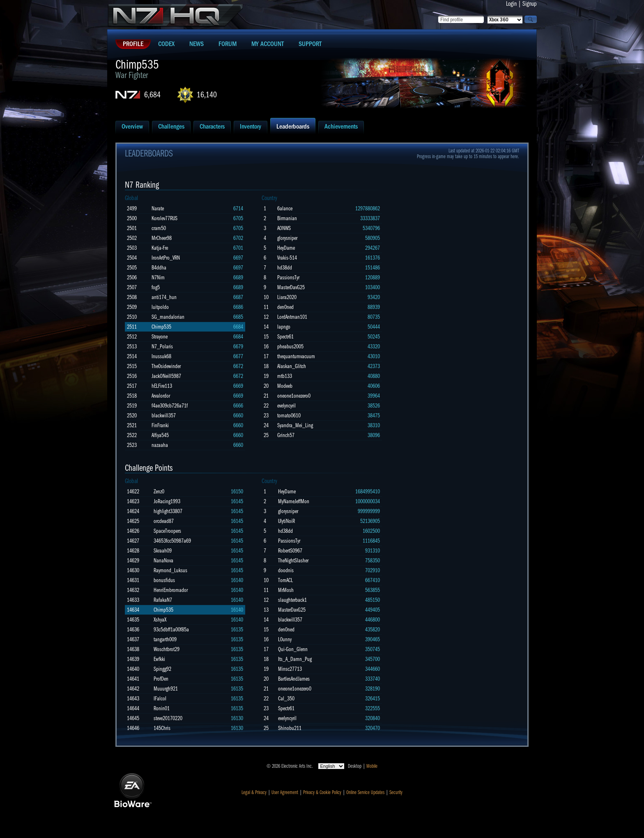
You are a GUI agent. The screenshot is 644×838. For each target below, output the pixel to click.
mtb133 (285, 376)
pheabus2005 (290, 346)
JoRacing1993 (167, 501)
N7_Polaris (162, 346)
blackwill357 (164, 416)
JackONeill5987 (166, 376)
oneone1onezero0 (294, 396)
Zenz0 (159, 492)
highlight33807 (168, 511)
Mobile (372, 766)
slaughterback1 (292, 600)
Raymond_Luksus (170, 570)
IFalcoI (160, 699)
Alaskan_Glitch (292, 366)
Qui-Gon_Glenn (293, 649)
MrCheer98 (162, 238)
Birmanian (287, 218)
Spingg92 (162, 669)
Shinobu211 (290, 728)
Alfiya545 (160, 435)
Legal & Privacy (254, 792)
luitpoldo (160, 307)
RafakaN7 (163, 600)
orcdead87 (164, 521)
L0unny (285, 639)
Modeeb (285, 386)
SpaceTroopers (167, 531)
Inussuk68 (161, 356)
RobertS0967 (290, 551)
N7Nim (158, 277)
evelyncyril (286, 406)
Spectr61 (285, 337)
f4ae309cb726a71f (170, 406)
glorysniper (287, 238)
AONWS (284, 228)
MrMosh (286, 590)
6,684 (152, 95)
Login (511, 4)
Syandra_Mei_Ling (295, 425)
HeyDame (286, 248)
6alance (285, 208)
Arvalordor (161, 396)
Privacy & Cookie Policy (322, 792)
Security (396, 792)
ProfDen (161, 679)
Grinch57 (286, 435)
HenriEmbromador (171, 590)
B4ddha (159, 268)
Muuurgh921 (166, 689)
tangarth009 (165, 639)
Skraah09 (163, 551)
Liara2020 (287, 297)
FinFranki (160, 425)
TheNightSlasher (293, 561)
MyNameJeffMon (294, 501)
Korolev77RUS (164, 218)
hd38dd (285, 268)
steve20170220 (168, 718)
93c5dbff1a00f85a (171, 630)
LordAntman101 (292, 317)
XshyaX (160, 620)
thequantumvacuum (296, 356)
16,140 (207, 95)
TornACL (285, 580)
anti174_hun (164, 297)
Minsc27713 (290, 669)
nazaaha (160, 445)
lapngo (284, 327)
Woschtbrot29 (167, 649)
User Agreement (285, 792)
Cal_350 (286, 699)
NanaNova (163, 561)
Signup (530, 4)
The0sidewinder (166, 366)
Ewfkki (159, 659)
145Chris (162, 728)
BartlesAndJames (294, 679)
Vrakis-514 (287, 258)
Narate (158, 208)
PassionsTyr (288, 277)
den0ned (285, 307)
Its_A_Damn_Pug (295, 659)
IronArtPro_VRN (166, 258)
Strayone (160, 337)
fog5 (156, 287)
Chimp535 (161, 327)
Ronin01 (162, 708)
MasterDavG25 (291, 287)
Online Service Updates (365, 792)
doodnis (286, 570)
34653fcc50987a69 (172, 541)
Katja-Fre (160, 248)
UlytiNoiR (286, 521)
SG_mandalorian (168, 317)
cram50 (159, 228)
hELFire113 (162, 386)
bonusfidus (164, 580)
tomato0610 (289, 416)
